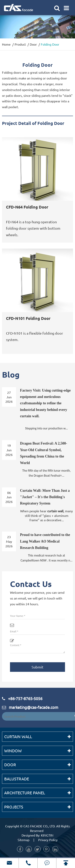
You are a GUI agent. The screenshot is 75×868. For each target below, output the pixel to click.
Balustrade (17, 779)
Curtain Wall (18, 736)
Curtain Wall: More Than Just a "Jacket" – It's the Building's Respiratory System (45, 497)
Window (13, 751)
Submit (37, 667)
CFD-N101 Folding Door (28, 318)
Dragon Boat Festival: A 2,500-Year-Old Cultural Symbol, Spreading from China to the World (44, 453)
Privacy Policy (48, 840)
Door (33, 44)
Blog (11, 374)
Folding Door (50, 44)
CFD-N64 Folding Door (27, 207)
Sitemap (23, 840)
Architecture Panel (25, 793)
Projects (14, 807)
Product (20, 44)
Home (6, 44)
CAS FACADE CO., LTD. (39, 826)
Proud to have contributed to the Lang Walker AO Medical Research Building (45, 541)
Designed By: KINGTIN (37, 835)
